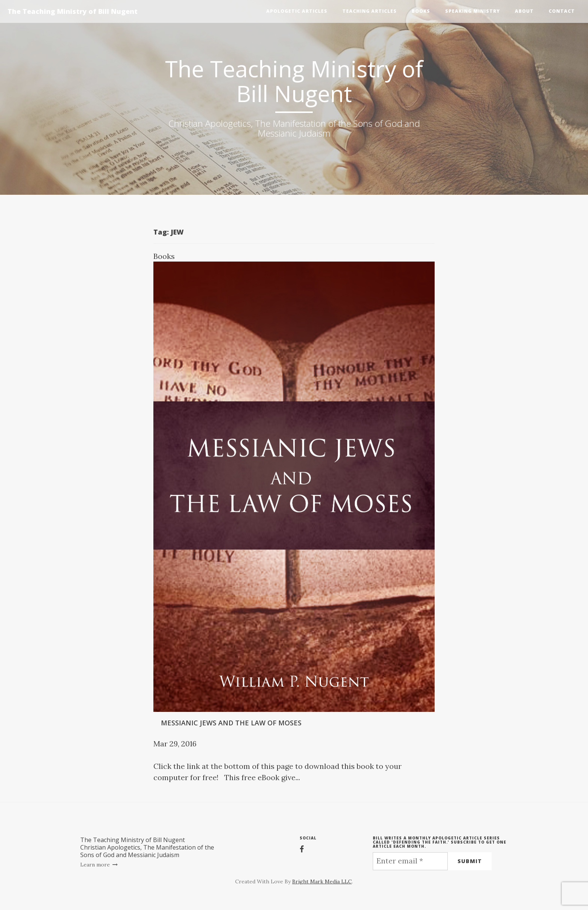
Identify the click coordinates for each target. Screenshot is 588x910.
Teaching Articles (370, 11)
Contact (562, 11)
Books (421, 11)
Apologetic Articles (297, 11)
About (524, 11)
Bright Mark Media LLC (322, 881)
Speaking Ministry (472, 11)
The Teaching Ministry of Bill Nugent (73, 11)
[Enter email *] (410, 861)
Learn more (99, 865)
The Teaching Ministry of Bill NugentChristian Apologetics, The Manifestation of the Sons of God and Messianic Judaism (147, 847)
